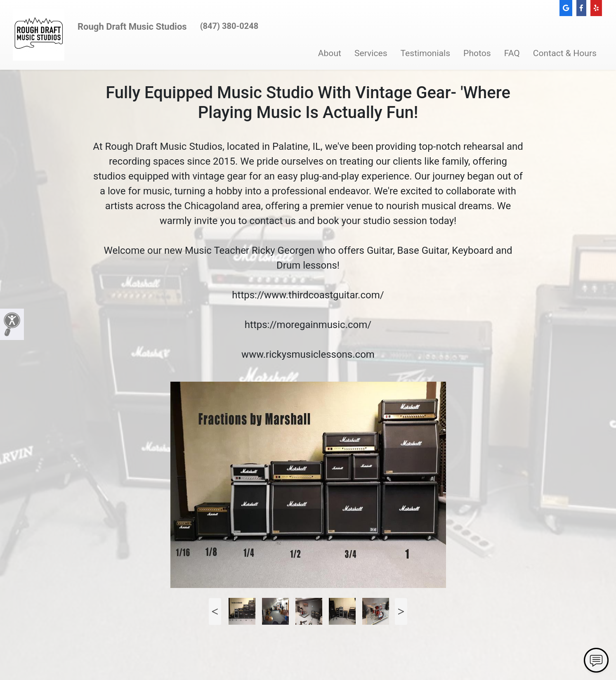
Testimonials (426, 53)
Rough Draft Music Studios (132, 27)
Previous (215, 611)
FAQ (512, 53)
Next (401, 611)
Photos (477, 53)
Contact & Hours (565, 53)
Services (371, 53)
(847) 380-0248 (229, 26)
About (330, 53)
